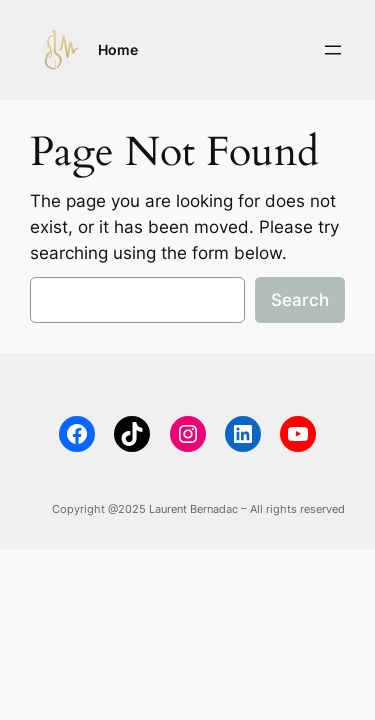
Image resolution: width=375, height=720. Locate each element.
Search (300, 300)
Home (118, 49)
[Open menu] (333, 50)
